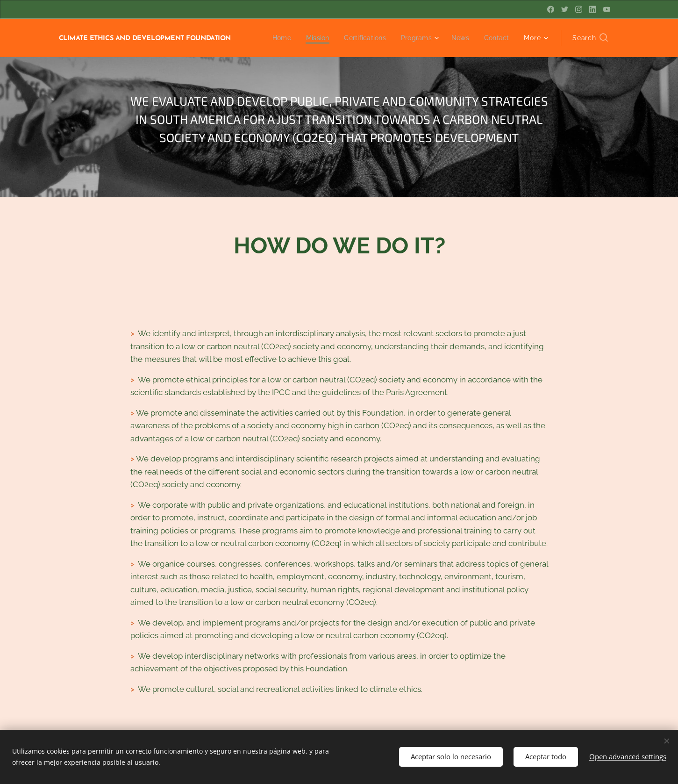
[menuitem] (275, 38)
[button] (590, 38)
